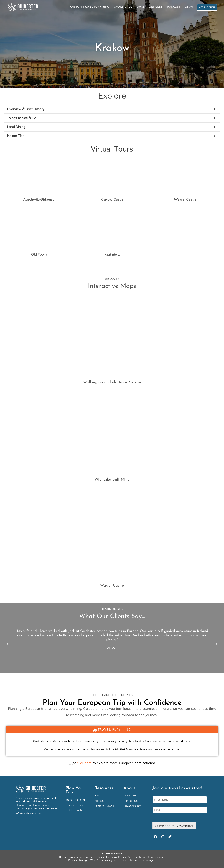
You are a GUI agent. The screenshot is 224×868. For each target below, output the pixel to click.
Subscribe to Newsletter (174, 826)
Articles (151, 7)
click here (84, 763)
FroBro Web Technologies (141, 860)
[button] (8, 644)
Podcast (169, 7)
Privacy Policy (126, 857)
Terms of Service (148, 857)
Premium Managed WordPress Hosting (90, 860)
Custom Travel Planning (85, 7)
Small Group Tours (125, 7)
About (185, 7)
